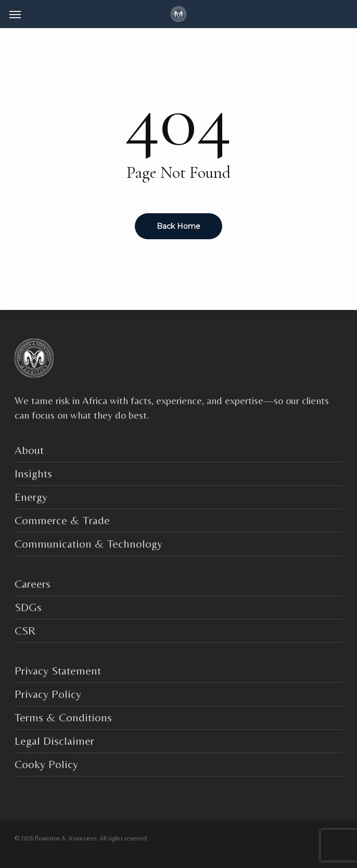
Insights (33, 474)
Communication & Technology (88, 544)
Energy (31, 497)
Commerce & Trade (62, 520)
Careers (33, 584)
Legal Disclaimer (54, 741)
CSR (25, 631)
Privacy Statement (58, 671)
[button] (15, 14)
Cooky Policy (46, 764)
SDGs (28, 607)
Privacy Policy (48, 694)
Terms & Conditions (63, 717)
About (29, 450)
